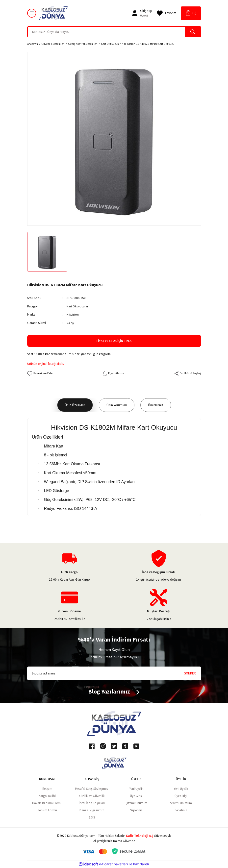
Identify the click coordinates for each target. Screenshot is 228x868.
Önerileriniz (156, 405)
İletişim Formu (47, 810)
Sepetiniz (136, 810)
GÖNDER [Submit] (190, 673)
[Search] (114, 32)
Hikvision (73, 314)
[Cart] (191, 13)
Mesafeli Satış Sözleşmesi (92, 789)
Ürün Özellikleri (75, 405)
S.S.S (92, 817)
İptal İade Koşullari (92, 803)
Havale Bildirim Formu (47, 803)
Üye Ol (144, 16)
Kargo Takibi (47, 796)
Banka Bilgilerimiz (92, 810)
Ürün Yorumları (117, 405)
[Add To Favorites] (40, 373)
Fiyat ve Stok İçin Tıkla (114, 341)
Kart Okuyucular (77, 306)
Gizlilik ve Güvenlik (92, 796)
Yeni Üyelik (136, 789)
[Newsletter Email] (114, 674)
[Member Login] (135, 13)
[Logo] (53, 13)
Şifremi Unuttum (136, 803)
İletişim (47, 789)
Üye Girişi (136, 796)
